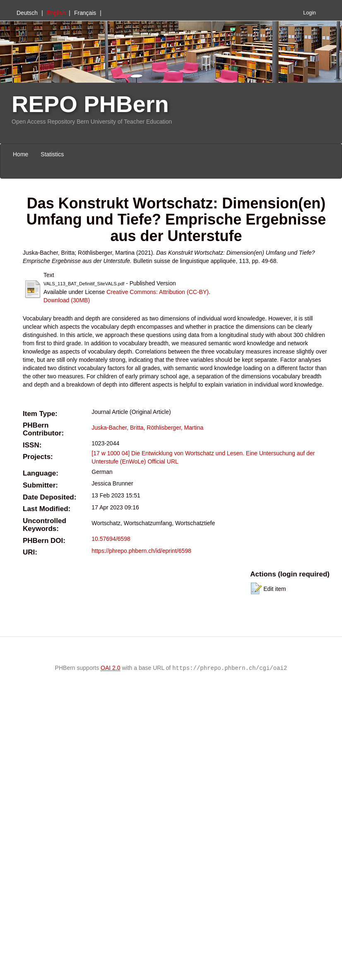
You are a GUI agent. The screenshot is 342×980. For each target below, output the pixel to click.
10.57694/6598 (111, 539)
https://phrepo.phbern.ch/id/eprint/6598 (141, 551)
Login (309, 13)
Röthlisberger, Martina (175, 428)
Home (20, 154)
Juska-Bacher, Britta (117, 428)
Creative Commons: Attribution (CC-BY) (158, 292)
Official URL (163, 461)
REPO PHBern (90, 104)
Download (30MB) (67, 300)
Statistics (52, 154)
